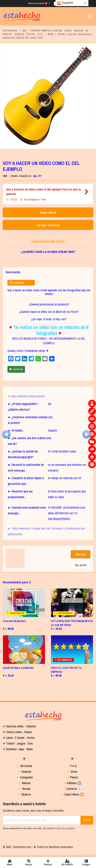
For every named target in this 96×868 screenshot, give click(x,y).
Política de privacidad (65, 828)
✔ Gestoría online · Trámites (19, 726)
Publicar (48, 862)
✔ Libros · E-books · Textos (19, 738)
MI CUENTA (67, 862)
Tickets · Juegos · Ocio (19, 743)
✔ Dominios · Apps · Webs (18, 749)
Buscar (29, 862)
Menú (10, 862)
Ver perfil (81, 565)
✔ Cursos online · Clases (17, 732)
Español (65, 3)
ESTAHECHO (10, 31)
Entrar (87, 820)
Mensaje (81, 554)
